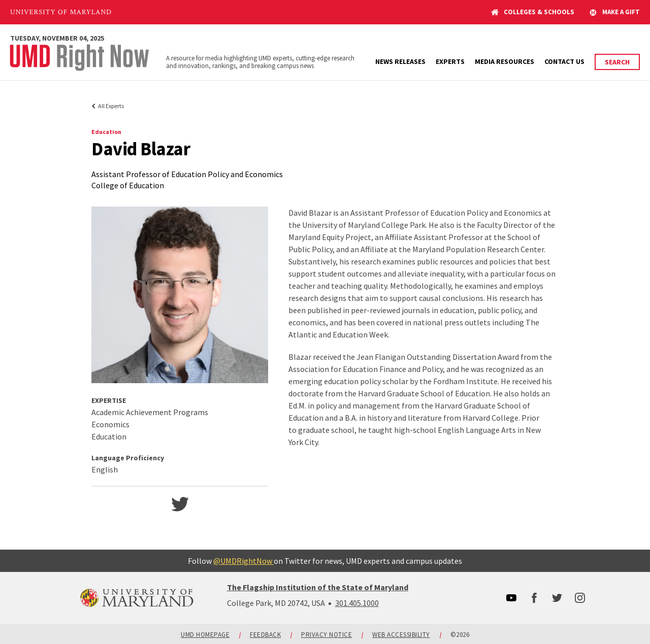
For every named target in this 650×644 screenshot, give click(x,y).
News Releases (400, 61)
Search (617, 62)
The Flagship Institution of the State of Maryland (318, 587)
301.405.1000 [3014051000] (357, 603)
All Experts (111, 106)
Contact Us (564, 61)
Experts (450, 61)
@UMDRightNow (243, 561)
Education (106, 132)
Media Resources (505, 61)
